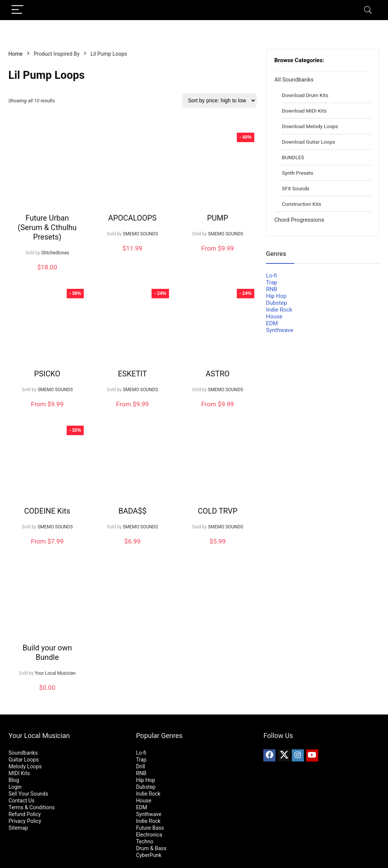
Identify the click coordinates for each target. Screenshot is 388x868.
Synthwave (280, 330)
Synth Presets (298, 173)
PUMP (217, 218)
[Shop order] (219, 100)
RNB (271, 289)
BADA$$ (132, 511)
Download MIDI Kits (304, 111)
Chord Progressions (299, 220)
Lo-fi (271, 276)
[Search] (368, 10)
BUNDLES (293, 157)
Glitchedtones (55, 253)
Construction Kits (302, 204)
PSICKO (47, 374)
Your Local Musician (55, 673)
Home (16, 54)
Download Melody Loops (310, 126)
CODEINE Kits (47, 511)
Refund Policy (24, 814)
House (274, 316)
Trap (272, 282)
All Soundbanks (294, 80)
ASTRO (218, 374)
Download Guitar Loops (308, 142)
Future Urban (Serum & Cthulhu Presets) (47, 227)
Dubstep (277, 303)
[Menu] (17, 10)
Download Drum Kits (305, 95)
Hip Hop (276, 296)
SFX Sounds (296, 188)
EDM (272, 323)
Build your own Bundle (47, 653)
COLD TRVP (218, 511)
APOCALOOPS (133, 218)
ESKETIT (132, 374)
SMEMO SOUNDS (140, 234)
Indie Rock (279, 310)
